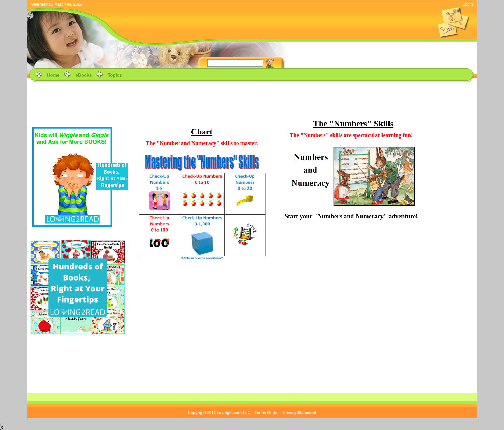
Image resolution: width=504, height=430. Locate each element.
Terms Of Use (267, 413)
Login (468, 4)
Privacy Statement (299, 413)
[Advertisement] (252, 99)
